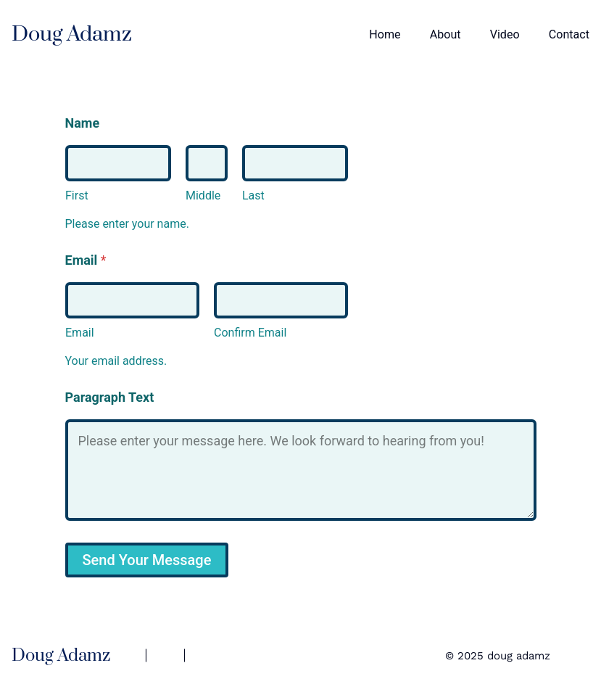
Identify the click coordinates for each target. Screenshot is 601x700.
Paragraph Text (110, 397)
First (77, 195)
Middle (203, 195)
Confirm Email (250, 333)
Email (80, 333)
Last (253, 195)
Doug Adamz (72, 34)
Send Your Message (147, 560)
